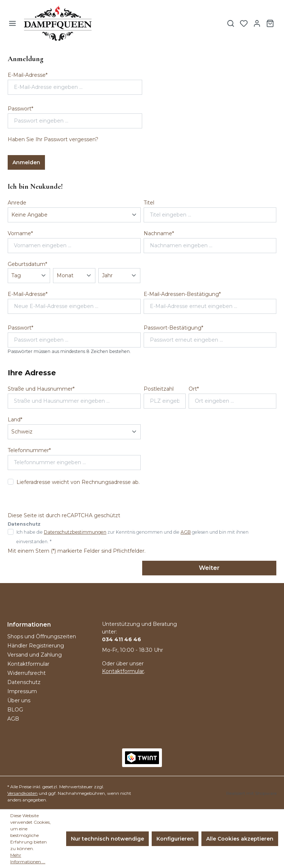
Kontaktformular (28, 664)
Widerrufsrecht (26, 673)
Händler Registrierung (36, 646)
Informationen (29, 625)
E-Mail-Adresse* (28, 75)
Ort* (194, 389)
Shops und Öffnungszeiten (42, 636)
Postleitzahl (159, 389)
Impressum (22, 691)
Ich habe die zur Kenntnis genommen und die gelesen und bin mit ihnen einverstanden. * (132, 537)
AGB (186, 532)
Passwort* (20, 109)
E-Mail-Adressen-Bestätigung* (182, 294)
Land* (15, 420)
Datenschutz (24, 682)
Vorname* (20, 233)
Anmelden (26, 162)
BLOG (15, 710)
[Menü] (12, 23)
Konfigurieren (175, 839)
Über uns (19, 700)
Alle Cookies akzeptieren (240, 839)
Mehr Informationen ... (28, 858)
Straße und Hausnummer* (41, 389)
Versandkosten (22, 793)
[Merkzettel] (244, 23)
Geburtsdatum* (27, 264)
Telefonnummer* (29, 450)
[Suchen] (231, 23)
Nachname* (159, 233)
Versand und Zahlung (35, 655)
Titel (149, 203)
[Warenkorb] (270, 23)
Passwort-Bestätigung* (173, 328)
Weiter (209, 568)
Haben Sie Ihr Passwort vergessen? (53, 139)
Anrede (17, 203)
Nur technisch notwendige (107, 839)
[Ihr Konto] (257, 23)
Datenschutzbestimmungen (75, 532)
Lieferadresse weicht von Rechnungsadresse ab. (78, 482)
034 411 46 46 (122, 639)
